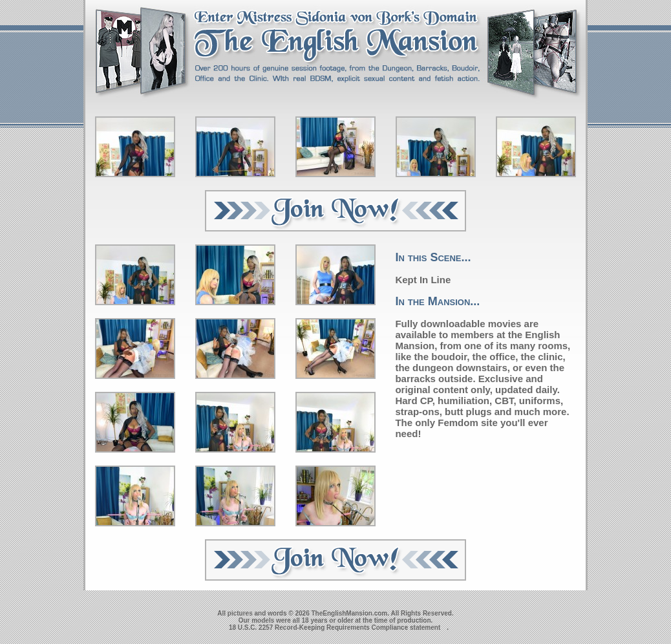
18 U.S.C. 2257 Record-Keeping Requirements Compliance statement (335, 628)
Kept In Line (423, 280)
